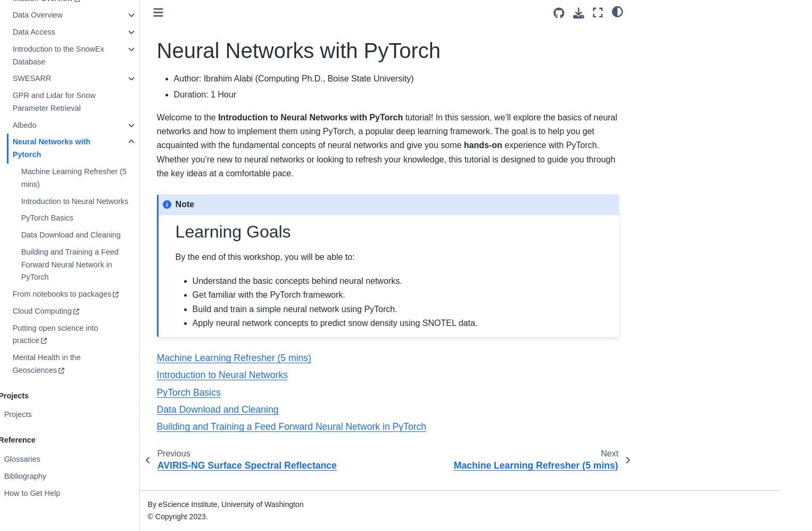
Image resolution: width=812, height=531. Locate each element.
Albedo (66, 125)
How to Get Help (73, 493)
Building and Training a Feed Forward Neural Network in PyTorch (111, 265)
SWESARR (73, 78)
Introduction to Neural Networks (116, 201)
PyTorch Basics (88, 218)
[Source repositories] (559, 13)
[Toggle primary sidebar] (200, 13)
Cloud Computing (83, 311)
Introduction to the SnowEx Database (100, 55)
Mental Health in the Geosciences (88, 364)
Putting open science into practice (97, 334)
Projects (59, 414)
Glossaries (63, 459)
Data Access (75, 32)
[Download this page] (579, 13)
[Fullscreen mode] (598, 13)
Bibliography (66, 476)
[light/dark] (618, 11)
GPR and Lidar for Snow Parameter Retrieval (95, 102)
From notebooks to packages (103, 294)
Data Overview (79, 15)
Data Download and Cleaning (112, 235)
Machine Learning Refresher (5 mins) (115, 178)
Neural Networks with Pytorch (93, 148)
